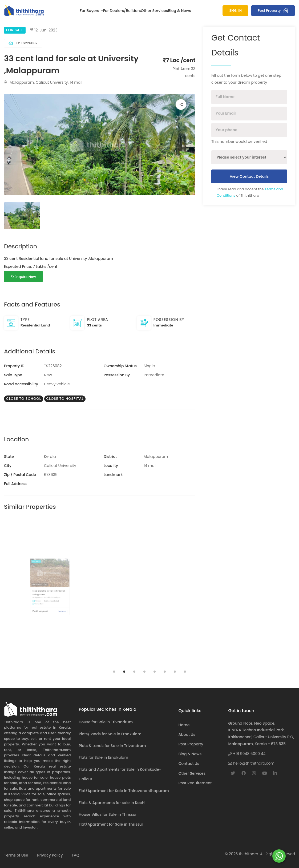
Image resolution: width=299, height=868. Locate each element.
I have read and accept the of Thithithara (250, 192)
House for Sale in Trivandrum (106, 722)
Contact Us (189, 764)
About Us (187, 734)
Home (184, 725)
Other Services (155, 11)
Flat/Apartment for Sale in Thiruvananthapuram (124, 791)
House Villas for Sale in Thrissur (108, 814)
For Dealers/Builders (122, 11)
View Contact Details (249, 176)
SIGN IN (235, 11)
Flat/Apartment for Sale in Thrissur (111, 824)
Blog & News (179, 11)
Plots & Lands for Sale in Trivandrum (112, 746)
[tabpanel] (50, 593)
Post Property (273, 11)
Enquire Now (23, 277)
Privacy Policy (50, 855)
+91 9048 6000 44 (247, 754)
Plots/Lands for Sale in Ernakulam (110, 734)
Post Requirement (195, 783)
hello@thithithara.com (251, 763)
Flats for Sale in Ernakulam (104, 757)
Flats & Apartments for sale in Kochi (112, 803)
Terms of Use (16, 855)
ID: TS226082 (23, 43)
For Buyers (90, 11)
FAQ (75, 855)
